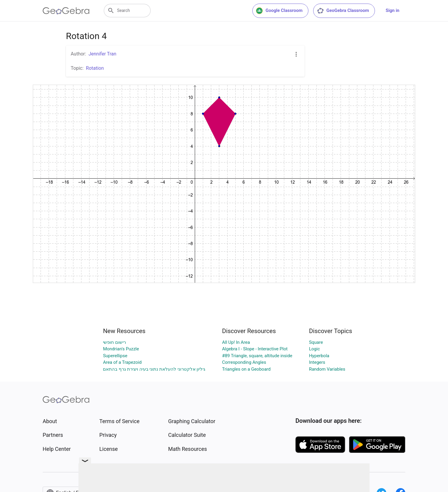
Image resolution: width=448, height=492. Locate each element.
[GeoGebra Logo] (66, 11)
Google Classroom (279, 11)
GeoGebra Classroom (343, 11)
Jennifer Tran (102, 54)
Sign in (393, 10)
